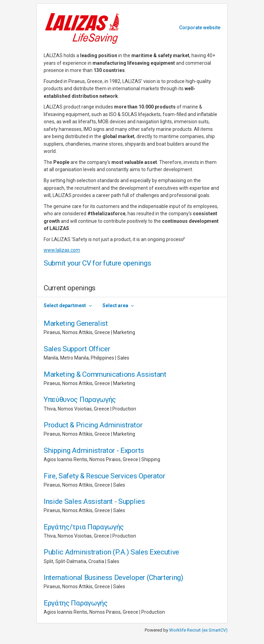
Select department (65, 305)
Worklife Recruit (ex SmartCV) (198, 630)
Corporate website (200, 28)
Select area (115, 305)
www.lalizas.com (62, 250)
